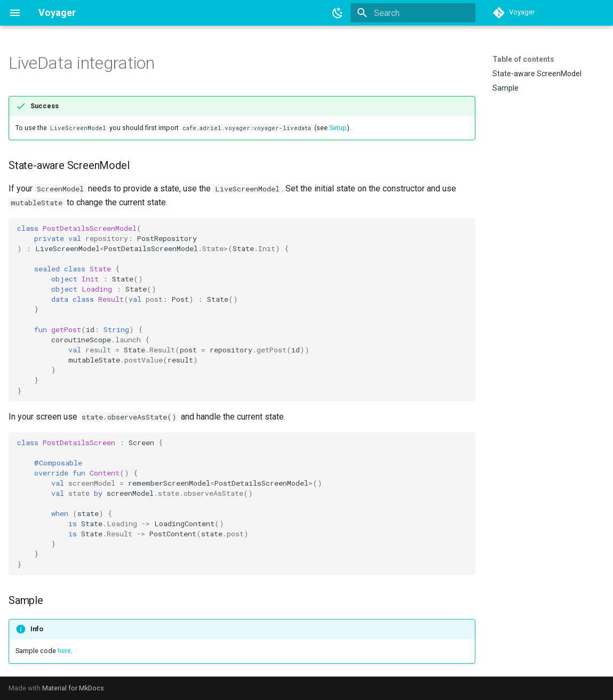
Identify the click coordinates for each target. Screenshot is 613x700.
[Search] (413, 13)
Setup (338, 128)
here (64, 651)
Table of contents (523, 59)
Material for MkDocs (73, 688)
